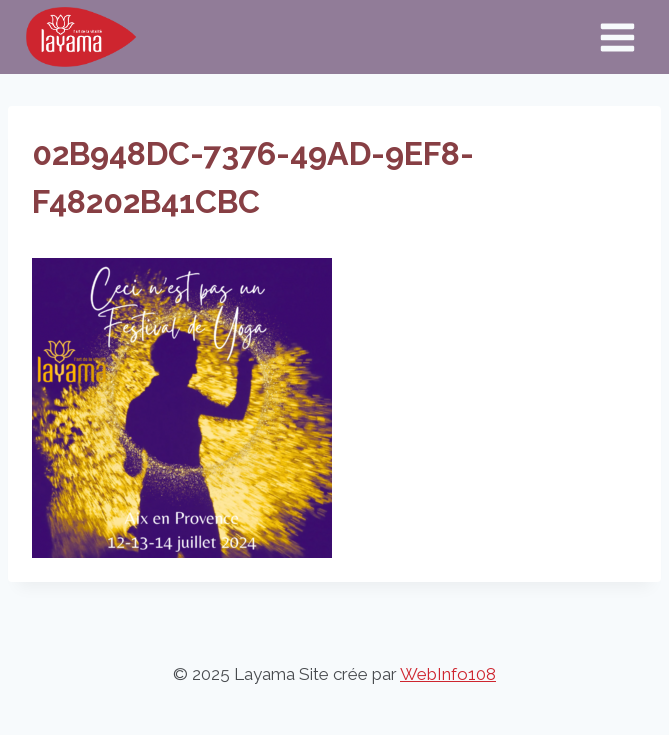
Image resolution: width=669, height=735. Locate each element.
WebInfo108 (448, 674)
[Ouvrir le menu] (617, 37)
